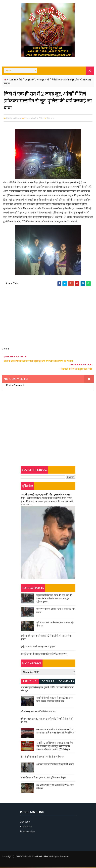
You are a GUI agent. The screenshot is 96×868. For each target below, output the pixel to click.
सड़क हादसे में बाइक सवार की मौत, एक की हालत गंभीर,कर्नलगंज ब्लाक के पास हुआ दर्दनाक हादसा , (54, 599)
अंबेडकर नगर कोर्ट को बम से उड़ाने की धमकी (55, 765)
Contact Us (26, 828)
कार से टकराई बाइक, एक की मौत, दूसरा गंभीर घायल (46, 495)
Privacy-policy (27, 833)
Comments (66, 682)
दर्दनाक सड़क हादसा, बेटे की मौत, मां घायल (38, 712)
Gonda (13, 80)
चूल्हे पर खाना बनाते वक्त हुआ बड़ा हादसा (38, 647)
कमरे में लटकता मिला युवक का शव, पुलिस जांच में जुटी (43, 778)
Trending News (30, 683)
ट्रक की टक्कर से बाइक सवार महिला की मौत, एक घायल (44, 655)
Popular (48, 682)
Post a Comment (15, 386)
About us (25, 823)
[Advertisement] (48, 320)
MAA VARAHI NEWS (39, 857)
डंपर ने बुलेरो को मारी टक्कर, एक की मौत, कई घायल (42, 758)
